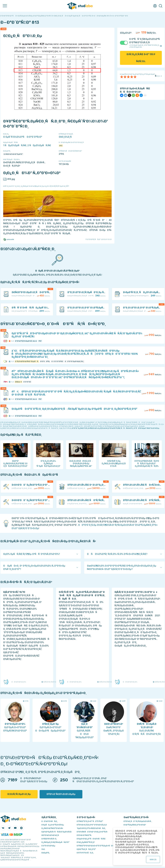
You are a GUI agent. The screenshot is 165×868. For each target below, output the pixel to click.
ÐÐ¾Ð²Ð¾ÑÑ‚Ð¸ (50, 821)
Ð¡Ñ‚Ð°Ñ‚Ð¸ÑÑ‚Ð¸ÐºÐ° (86, 849)
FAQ (43, 849)
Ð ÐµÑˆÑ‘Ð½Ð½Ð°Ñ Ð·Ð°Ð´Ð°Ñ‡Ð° (23, 137)
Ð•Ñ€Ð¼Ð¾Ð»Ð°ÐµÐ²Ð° (13, 154)
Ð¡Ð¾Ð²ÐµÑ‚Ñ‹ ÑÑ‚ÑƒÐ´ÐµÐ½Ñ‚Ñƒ (57, 832)
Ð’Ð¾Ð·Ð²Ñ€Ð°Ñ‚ (84, 835)
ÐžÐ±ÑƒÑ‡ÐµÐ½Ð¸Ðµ (19, 794)
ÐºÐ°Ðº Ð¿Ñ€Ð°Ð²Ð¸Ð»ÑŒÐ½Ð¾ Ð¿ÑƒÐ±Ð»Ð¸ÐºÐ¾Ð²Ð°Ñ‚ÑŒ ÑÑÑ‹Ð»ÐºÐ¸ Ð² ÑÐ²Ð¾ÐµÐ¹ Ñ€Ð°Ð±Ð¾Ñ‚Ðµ (116, 428)
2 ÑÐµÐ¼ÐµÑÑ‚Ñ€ (39, 145)
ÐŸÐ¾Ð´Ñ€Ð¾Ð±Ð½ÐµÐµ (61, 794)
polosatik (9, 239)
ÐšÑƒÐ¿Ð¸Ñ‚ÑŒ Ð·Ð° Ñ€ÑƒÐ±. (141, 58)
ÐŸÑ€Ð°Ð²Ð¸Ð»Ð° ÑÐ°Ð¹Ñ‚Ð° (90, 821)
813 (61, 146)
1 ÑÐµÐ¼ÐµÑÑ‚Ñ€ (15, 145)
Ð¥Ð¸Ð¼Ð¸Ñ (66, 137)
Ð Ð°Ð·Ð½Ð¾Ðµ (48, 846)
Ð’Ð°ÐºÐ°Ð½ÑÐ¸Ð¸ (85, 853)
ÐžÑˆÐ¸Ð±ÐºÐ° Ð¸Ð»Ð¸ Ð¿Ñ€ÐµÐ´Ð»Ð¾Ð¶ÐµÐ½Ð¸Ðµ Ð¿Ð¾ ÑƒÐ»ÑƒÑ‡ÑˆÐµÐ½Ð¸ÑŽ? (36, 186)
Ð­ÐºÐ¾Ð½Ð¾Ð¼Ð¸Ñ (51, 835)
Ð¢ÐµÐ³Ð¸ (46, 853)
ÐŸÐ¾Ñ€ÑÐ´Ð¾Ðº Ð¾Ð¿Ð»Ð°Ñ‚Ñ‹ (92, 832)
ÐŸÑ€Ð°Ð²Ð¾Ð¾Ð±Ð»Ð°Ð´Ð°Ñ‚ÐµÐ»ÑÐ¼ (95, 846)
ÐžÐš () (153, 859)
